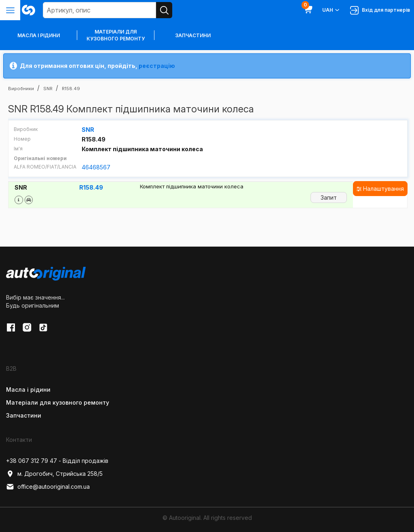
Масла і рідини (28, 389)
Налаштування (380, 188)
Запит (329, 197)
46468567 (96, 167)
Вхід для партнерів (380, 10)
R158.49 (91, 187)
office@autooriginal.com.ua (48, 487)
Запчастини (193, 35)
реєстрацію (157, 66)
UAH (331, 10)
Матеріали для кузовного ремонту (116, 35)
